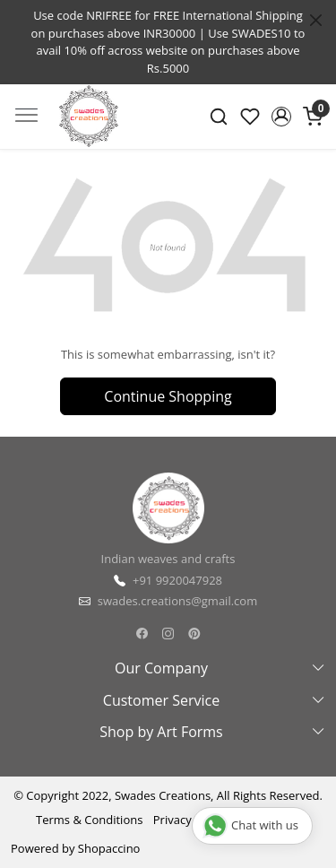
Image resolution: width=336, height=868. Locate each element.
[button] (281, 117)
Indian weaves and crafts (168, 559)
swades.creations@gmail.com (177, 601)
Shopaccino (109, 848)
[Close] (316, 20)
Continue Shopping (168, 396)
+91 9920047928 (177, 580)
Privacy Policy (190, 820)
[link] (219, 117)
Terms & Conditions (89, 820)
